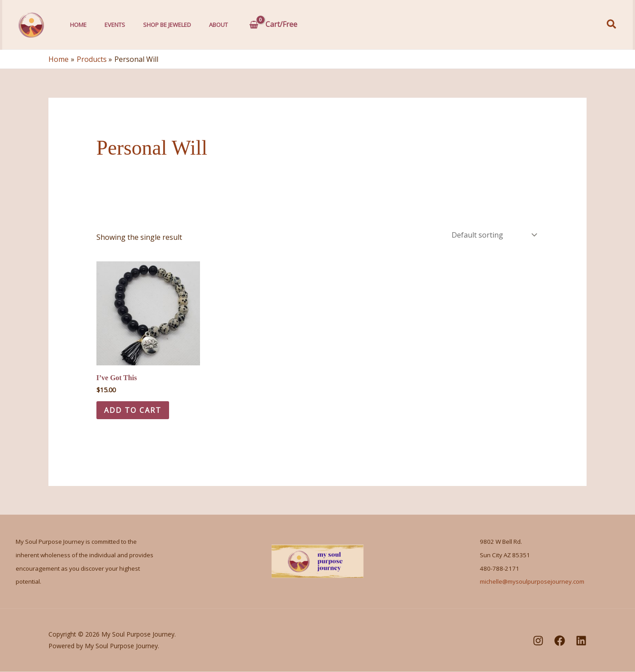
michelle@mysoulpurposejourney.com (532, 582)
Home (76, 25)
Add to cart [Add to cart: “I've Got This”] (134, 410)
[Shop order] (493, 235)
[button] (612, 25)
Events (108, 25)
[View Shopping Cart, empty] (256, 25)
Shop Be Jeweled (156, 25)
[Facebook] (560, 641)
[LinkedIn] (581, 641)
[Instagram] (538, 641)
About (203, 25)
